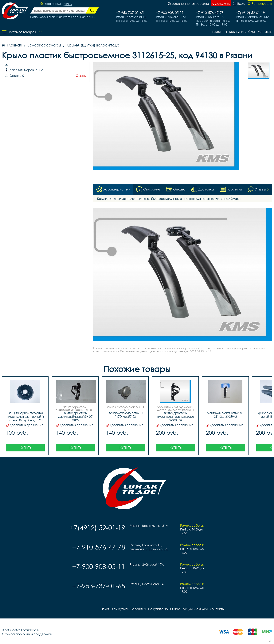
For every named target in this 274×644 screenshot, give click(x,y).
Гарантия (220, 32)
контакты (265, 32)
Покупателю (158, 609)
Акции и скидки (195, 609)
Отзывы (81, 76)
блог (252, 32)
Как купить (238, 32)
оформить (221, 3)
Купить (25, 448)
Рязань (67, 4)
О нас (175, 609)
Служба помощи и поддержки (27, 634)
